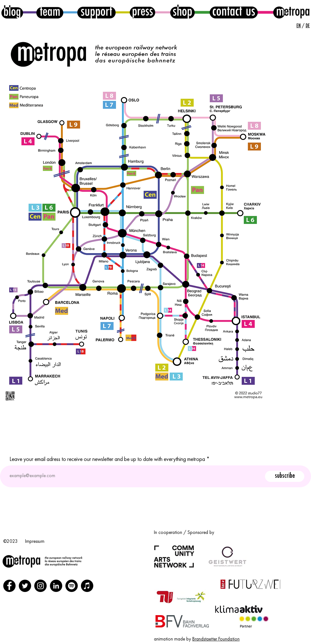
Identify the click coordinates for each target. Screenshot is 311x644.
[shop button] (182, 11)
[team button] (50, 12)
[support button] (96, 12)
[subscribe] (285, 476)
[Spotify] (72, 586)
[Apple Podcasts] (87, 586)
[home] (291, 11)
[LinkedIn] (56, 586)
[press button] (142, 11)
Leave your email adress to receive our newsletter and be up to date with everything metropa (107, 459)
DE (308, 26)
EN (299, 26)
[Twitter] (25, 586)
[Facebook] (9, 586)
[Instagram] (40, 586)
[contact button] (234, 11)
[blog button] (12, 12)
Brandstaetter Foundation (216, 639)
